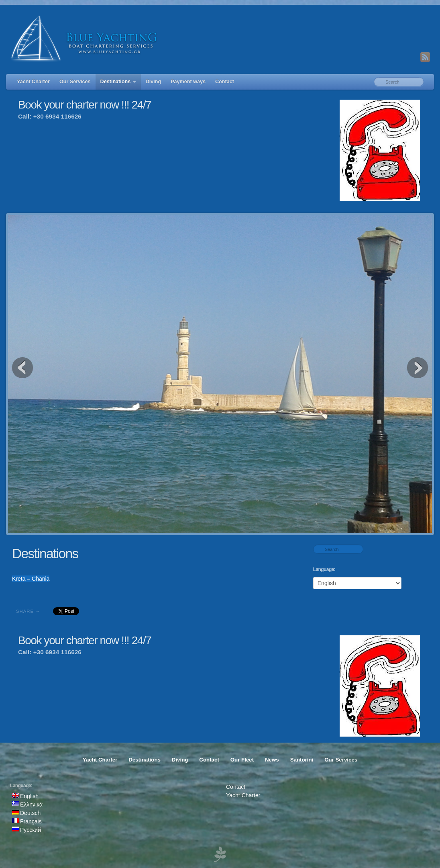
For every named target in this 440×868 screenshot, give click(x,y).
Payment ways (188, 82)
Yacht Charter (33, 82)
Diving (153, 82)
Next (418, 368)
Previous (22, 368)
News (272, 760)
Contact (225, 82)
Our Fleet (242, 760)
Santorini (302, 760)
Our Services (75, 82)
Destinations (118, 82)
